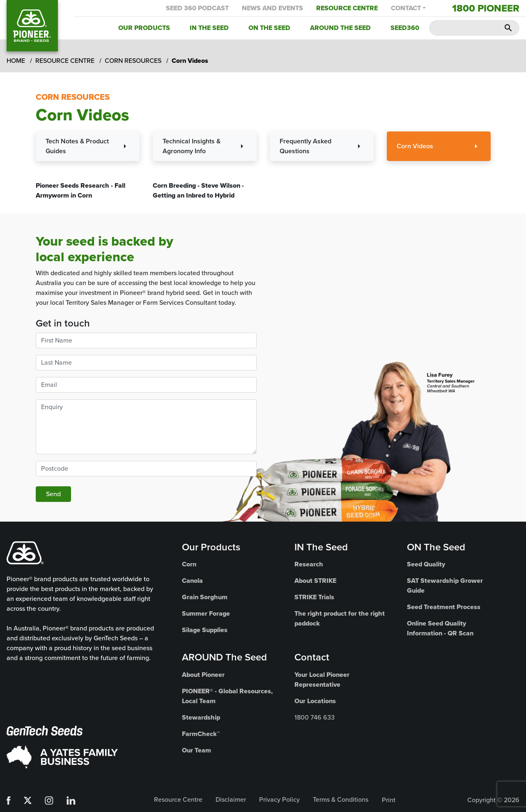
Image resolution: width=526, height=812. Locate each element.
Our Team (196, 750)
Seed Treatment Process (444, 607)
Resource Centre (347, 8)
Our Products (144, 28)
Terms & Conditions (341, 799)
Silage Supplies (205, 630)
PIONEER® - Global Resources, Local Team (227, 696)
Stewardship (201, 717)
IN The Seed (321, 547)
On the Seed (269, 28)
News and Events (272, 8)
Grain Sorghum (205, 597)
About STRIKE (315, 581)
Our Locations (315, 701)
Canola (192, 581)
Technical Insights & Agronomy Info (192, 146)
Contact (406, 8)
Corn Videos (415, 146)
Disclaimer (231, 799)
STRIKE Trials (314, 597)
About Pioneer (203, 675)
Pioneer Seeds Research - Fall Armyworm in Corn (80, 190)
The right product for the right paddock (340, 618)
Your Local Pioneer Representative (322, 680)
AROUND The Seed (224, 657)
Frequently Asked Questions (305, 146)
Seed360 (405, 28)
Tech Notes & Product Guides (77, 146)
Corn (189, 564)
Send (53, 494)
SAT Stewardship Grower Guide (445, 585)
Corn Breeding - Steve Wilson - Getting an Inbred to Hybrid (198, 190)
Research (309, 564)
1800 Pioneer (486, 8)
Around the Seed (340, 28)
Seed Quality (426, 564)
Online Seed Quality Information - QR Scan (440, 628)
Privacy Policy (279, 799)
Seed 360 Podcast (197, 8)
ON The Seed (436, 547)
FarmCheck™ (201, 734)
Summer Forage (206, 613)
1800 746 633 (315, 717)
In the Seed (209, 28)
